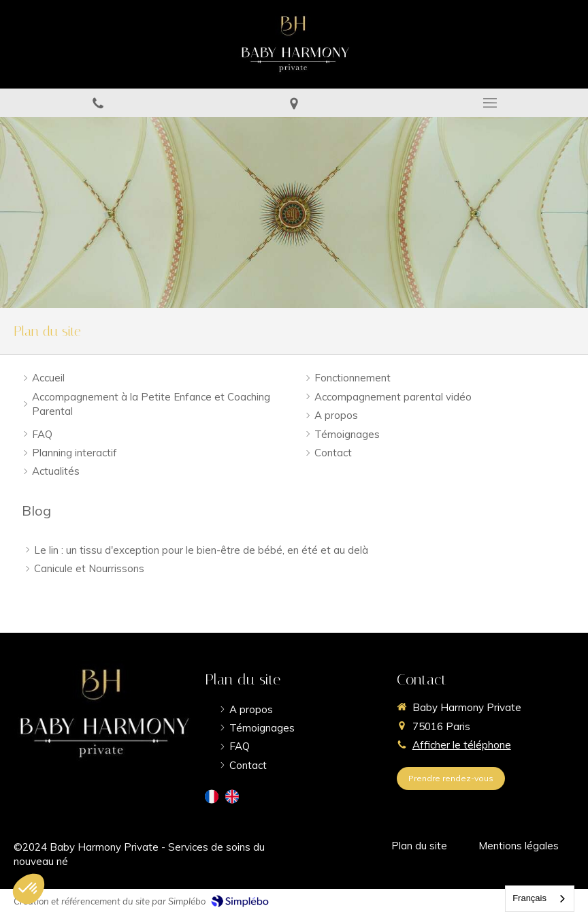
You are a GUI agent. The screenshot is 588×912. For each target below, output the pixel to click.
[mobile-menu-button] (490, 103)
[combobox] (540, 899)
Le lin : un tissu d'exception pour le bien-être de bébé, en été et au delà (201, 550)
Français (529, 898)
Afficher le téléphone (462, 745)
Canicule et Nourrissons (89, 568)
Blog (36, 510)
